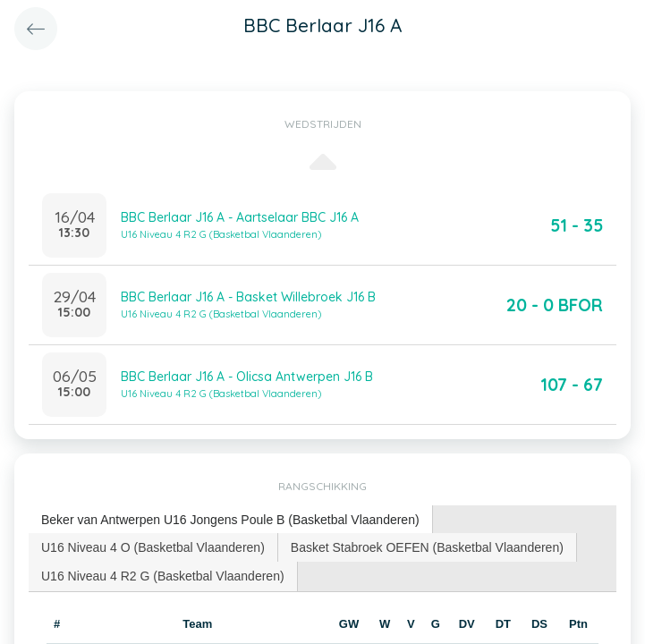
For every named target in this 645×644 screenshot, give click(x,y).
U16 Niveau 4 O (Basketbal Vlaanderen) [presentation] (153, 547)
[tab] (231, 520)
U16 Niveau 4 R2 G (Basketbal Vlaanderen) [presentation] (163, 576)
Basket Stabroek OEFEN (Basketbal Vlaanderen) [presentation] (427, 547)
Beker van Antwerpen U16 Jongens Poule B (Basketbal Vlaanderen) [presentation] (230, 520)
